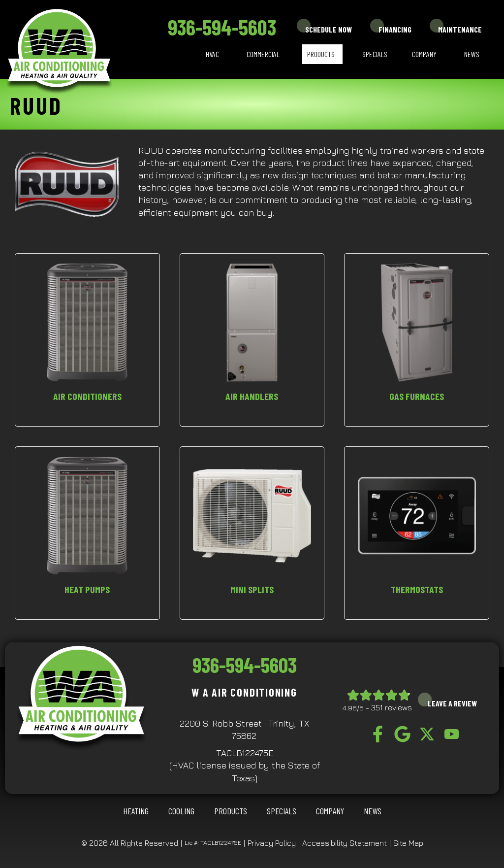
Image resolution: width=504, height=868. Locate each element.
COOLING (181, 811)
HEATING (136, 811)
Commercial (263, 54)
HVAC (212, 54)
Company (424, 54)
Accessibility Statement (345, 843)
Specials (375, 54)
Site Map (408, 843)
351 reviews (392, 707)
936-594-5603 (222, 27)
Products (321, 54)
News (472, 54)
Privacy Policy (272, 843)
